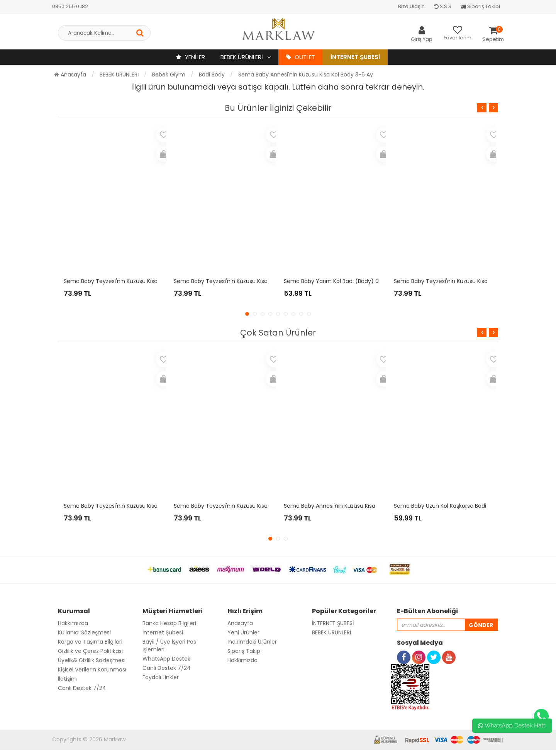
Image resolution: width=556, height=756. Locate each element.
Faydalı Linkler (161, 677)
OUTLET (301, 57)
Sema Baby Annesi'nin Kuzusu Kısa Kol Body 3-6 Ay (306, 75)
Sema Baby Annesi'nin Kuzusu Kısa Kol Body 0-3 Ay (351, 506)
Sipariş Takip (244, 651)
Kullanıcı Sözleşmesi (84, 632)
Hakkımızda (73, 623)
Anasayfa (70, 75)
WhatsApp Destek (166, 659)
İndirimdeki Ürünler (252, 642)
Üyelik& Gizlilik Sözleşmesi (92, 660)
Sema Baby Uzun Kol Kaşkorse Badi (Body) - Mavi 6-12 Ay (470, 506)
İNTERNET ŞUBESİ (333, 623)
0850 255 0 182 (70, 6)
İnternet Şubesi (355, 57)
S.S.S (443, 6)
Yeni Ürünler (243, 632)
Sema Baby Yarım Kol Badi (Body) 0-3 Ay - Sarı (346, 281)
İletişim (67, 679)
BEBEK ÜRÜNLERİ (242, 57)
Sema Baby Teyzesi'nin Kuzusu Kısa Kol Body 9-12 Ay (243, 281)
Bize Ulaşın (411, 6)
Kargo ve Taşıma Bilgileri (90, 642)
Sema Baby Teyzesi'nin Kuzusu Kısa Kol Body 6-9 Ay (242, 506)
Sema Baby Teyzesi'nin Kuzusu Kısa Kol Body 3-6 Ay (462, 281)
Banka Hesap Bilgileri (169, 623)
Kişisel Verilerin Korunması (92, 670)
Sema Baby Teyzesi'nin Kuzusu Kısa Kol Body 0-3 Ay (132, 281)
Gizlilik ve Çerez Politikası (90, 651)
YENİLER (191, 57)
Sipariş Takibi (480, 6)
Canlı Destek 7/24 (82, 688)
